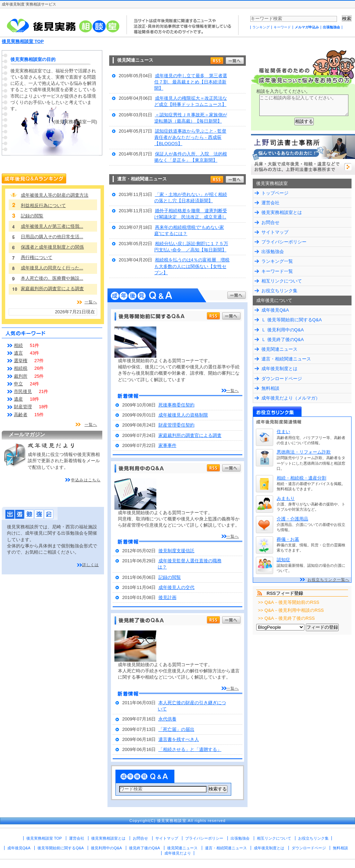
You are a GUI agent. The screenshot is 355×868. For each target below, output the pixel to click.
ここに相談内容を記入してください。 (304, 105)
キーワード (282, 27)
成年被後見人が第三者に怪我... (52, 226)
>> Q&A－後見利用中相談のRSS (291, 610)
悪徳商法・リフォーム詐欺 (304, 452)
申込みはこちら (86, 480)
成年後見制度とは (279, 369)
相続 (18, 345)
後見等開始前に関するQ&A (60, 848)
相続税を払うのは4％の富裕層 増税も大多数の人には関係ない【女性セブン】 (192, 266)
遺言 (18, 353)
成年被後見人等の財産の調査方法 (55, 195)
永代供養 (167, 719)
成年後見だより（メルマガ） (291, 398)
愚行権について (37, 257)
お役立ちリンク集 (279, 291)
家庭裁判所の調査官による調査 (190, 435)
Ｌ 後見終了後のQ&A (283, 339)
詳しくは (90, 565)
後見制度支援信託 (176, 551)
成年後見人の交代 (176, 587)
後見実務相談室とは (282, 212)
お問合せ (270, 222)
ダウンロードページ (282, 379)
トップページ (275, 193)
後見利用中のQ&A (106, 848)
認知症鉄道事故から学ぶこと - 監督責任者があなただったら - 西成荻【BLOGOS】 (190, 137)
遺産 (18, 399)
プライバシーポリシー (284, 242)
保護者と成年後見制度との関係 (52, 247)
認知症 (283, 560)
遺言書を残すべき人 (179, 739)
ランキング (261, 27)
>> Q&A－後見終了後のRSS (286, 618)
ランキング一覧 (277, 261)
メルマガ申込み (307, 27)
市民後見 (23, 391)
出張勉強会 (331, 27)
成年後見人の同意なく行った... (52, 268)
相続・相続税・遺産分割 (301, 478)
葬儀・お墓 (288, 539)
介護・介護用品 (292, 519)
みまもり (286, 498)
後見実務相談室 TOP (23, 41)
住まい (283, 432)
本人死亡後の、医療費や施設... (52, 278)
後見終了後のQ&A (144, 848)
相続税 (21, 368)
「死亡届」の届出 (176, 729)
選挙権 (21, 361)
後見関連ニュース (279, 349)
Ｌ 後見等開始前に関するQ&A (292, 320)
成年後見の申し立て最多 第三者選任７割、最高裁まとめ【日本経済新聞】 (191, 82)
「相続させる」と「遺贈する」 (190, 749)
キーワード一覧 (277, 271)
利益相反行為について (43, 205)
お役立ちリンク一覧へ (328, 580)
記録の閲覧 (170, 577)
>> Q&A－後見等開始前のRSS (289, 602)
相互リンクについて (282, 281)
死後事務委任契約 (176, 405)
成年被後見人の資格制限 (183, 415)
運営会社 (270, 203)
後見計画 (167, 597)
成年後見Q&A (275, 310)
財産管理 (23, 407)
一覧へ (233, 391)
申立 (18, 384)
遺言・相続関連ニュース (286, 359)
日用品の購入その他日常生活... (52, 237)
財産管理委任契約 (176, 425)
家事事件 (167, 445)
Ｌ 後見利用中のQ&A (283, 330)
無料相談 (270, 388)
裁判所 (21, 376)
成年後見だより (178, 853)
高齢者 (21, 415)
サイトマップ (275, 232)
